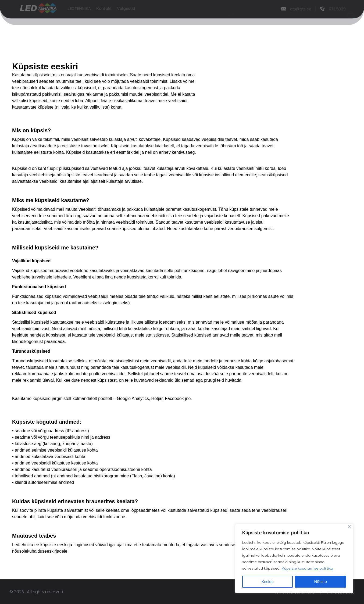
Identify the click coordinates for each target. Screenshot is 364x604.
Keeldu (268, 582)
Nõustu (321, 582)
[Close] (350, 526)
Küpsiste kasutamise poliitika (307, 568)
